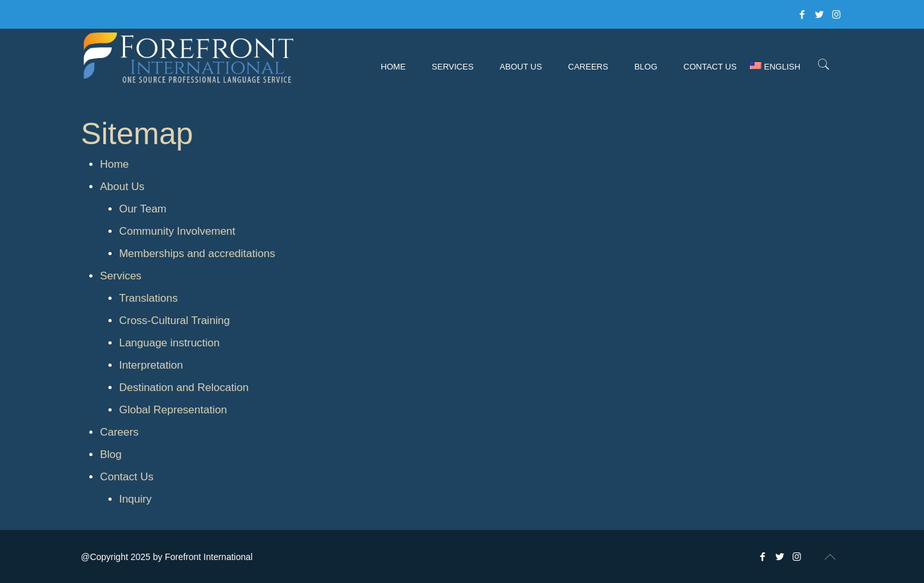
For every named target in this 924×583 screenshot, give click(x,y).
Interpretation (151, 365)
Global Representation (173, 410)
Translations (149, 298)
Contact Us (127, 477)
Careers (119, 432)
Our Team (143, 209)
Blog (111, 454)
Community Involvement (177, 231)
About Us (122, 187)
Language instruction (170, 343)
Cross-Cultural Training (175, 321)
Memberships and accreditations (197, 254)
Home (114, 164)
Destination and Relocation (184, 387)
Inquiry (136, 499)
